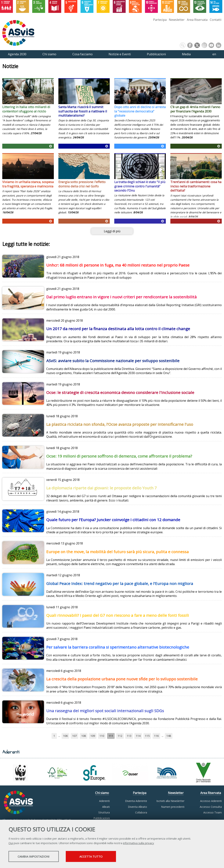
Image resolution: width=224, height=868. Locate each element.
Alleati (106, 807)
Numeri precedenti (173, 807)
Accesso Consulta (211, 807)
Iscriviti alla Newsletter (170, 801)
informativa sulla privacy (139, 843)
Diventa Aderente (136, 801)
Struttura (104, 812)
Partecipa (160, 20)
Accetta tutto (107, 857)
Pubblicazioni (102, 818)
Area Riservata (197, 20)
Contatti (216, 20)
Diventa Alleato (137, 807)
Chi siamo (102, 793)
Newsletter (177, 20)
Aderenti (104, 801)
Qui (11, 843)
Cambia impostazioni (38, 857)
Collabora (141, 812)
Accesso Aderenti (211, 801)
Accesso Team (213, 812)
